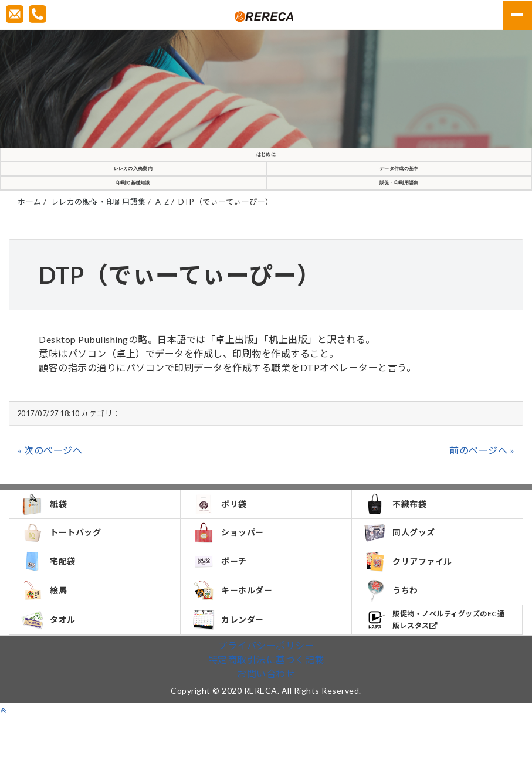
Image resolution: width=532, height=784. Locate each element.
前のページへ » (482, 482)
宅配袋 (53, 611)
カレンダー (233, 683)
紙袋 (49, 539)
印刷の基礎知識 (133, 209)
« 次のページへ (50, 482)
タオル (53, 683)
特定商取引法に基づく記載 (266, 726)
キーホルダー (237, 647)
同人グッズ (404, 575)
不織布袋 (400, 539)
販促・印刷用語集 (399, 209)
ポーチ (224, 611)
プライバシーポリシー (266, 712)
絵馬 (49, 647)
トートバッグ (66, 575)
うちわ (396, 647)
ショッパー (233, 575)
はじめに (266, 160)
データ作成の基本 (399, 184)
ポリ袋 (224, 539)
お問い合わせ (266, 740)
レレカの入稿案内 (133, 184)
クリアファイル (413, 611)
